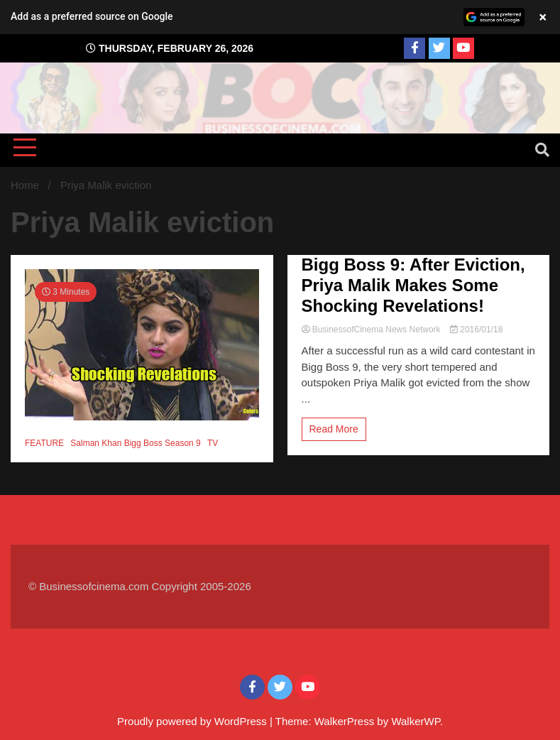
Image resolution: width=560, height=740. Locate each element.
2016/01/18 (476, 330)
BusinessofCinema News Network (372, 330)
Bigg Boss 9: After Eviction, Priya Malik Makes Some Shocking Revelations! (413, 285)
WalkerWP (415, 721)
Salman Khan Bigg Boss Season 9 (135, 443)
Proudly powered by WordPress (193, 721)
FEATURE (44, 443)
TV (213, 443)
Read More (334, 429)
